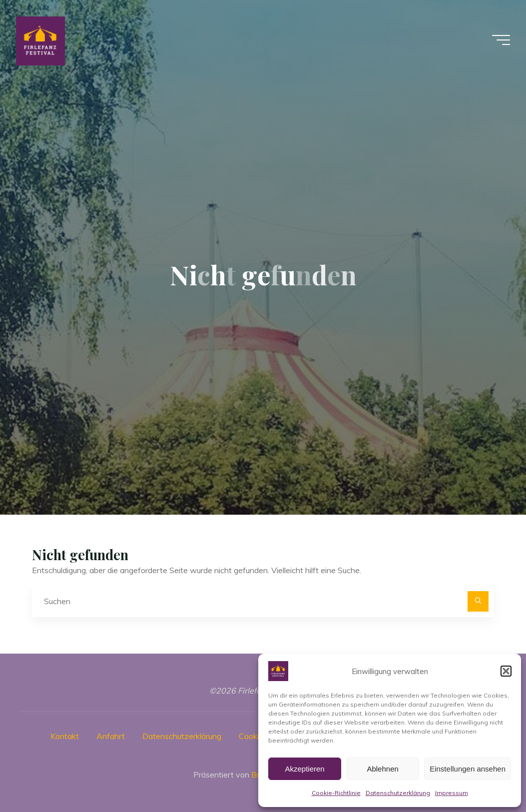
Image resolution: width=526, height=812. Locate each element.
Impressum (452, 793)
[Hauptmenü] (501, 40)
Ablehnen (382, 769)
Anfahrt (111, 736)
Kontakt (65, 736)
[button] (506, 671)
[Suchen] (478, 602)
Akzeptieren (304, 769)
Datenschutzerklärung (398, 793)
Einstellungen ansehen (468, 769)
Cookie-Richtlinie (336, 793)
